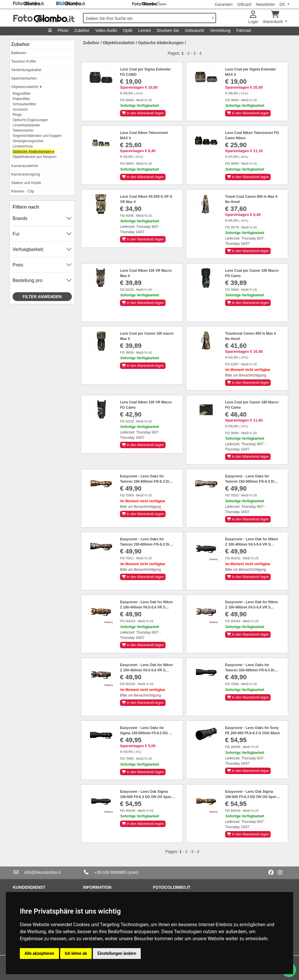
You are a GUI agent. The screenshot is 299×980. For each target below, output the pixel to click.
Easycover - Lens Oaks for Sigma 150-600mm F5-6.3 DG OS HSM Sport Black (147, 733)
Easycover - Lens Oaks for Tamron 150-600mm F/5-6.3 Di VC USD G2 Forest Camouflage (251, 482)
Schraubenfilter (24, 104)
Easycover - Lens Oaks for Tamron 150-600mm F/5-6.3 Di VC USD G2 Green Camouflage (146, 544)
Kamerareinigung (26, 174)
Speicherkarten (24, 78)
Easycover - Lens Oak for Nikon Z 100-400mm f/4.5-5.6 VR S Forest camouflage (252, 607)
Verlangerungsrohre (28, 141)
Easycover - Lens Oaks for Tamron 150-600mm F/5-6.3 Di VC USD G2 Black (250, 670)
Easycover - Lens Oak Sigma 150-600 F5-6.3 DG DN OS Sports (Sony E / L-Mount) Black (147, 797)
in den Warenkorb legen (143, 113)
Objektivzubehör (119, 43)
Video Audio (106, 30)
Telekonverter (23, 130)
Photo (63, 30)
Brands (20, 218)
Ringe (17, 115)
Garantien (224, 4)
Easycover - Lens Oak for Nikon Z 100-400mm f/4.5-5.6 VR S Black (252, 544)
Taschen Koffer (24, 61)
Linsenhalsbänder (26, 125)
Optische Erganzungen (30, 120)
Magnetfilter (22, 94)
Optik (128, 30)
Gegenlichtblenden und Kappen (37, 136)
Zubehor (82, 30)
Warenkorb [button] (274, 17)
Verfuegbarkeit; (28, 249)
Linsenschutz (23, 146)
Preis (18, 265)
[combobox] (149, 18)
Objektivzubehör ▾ (26, 87)
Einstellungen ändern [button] (117, 953)
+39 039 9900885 (110, 872)
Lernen (145, 30)
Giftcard (244, 4)
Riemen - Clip (23, 191)
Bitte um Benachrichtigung (246, 375)
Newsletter (265, 4)
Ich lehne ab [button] (76, 953)
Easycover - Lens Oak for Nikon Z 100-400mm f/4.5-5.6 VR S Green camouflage (146, 670)
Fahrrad (243, 30)
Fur (16, 234)
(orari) (133, 872)
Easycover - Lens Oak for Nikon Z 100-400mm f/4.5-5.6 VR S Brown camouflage (146, 607)
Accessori (20, 109)
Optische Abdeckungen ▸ (33, 152)
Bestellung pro (27, 280)
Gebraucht (194, 30)
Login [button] (253, 17)
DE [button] (283, 4)
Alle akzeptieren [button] (39, 953)
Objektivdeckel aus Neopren (34, 157)
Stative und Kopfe (26, 183)
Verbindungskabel (26, 70)
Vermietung (220, 30)
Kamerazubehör (25, 166)
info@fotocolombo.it (42, 872)
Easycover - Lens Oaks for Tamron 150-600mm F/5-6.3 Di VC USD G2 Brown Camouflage (146, 482)
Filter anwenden (42, 297)
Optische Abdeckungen (161, 43)
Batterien (19, 53)
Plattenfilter (21, 99)
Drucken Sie (168, 30)
